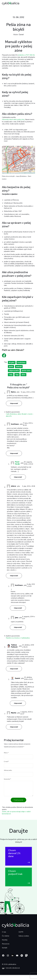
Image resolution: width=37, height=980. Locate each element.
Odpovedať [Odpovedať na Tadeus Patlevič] (14, 669)
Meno (6, 753)
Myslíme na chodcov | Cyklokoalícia (18, 638)
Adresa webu (8, 770)
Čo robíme (6, 936)
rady (11, 375)
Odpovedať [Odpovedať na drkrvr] (14, 576)
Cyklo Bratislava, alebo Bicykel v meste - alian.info (20, 415)
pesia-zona (26, 371)
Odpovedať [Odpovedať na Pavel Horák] (18, 477)
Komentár (7, 779)
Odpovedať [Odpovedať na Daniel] (18, 703)
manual (19, 367)
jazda (11, 367)
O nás (4, 932)
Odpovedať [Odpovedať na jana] (18, 627)
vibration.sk (16, 968)
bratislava (21, 363)
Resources (6, 944)
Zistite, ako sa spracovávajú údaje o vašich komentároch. (16, 813)
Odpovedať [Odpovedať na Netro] (14, 403)
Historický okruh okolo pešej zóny (13, 119)
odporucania (14, 371)
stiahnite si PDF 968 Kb (26, 55)
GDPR (21, 932)
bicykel (12, 363)
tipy (17, 375)
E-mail (6, 761)
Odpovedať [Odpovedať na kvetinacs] (14, 453)
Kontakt (5, 948)
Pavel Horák (17, 463)
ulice (23, 375)
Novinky (5, 940)
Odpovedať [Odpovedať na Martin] (14, 727)
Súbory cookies (24, 936)
